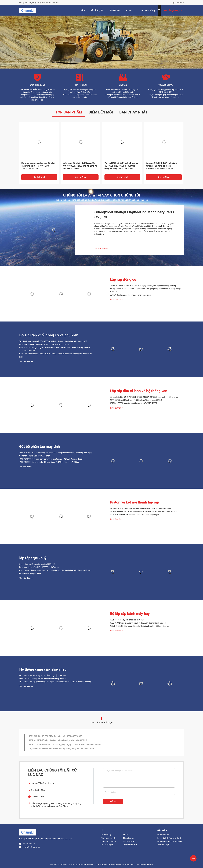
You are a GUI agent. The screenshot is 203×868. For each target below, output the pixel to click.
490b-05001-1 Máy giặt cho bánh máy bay (127, 620)
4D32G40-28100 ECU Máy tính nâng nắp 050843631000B (55, 736)
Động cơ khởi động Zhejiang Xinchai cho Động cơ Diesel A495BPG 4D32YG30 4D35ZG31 (38, 166)
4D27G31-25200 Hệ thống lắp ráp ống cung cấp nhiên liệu (42, 676)
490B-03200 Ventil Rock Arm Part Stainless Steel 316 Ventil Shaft (136, 400)
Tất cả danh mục (163, 845)
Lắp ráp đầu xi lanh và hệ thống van (139, 391)
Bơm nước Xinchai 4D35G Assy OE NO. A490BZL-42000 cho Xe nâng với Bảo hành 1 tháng (80, 166)
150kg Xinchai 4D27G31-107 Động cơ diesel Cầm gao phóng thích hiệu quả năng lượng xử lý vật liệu (146, 290)
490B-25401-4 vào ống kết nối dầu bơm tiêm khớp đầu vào (43, 679)
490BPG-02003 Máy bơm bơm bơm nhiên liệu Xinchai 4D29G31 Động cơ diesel (51, 459)
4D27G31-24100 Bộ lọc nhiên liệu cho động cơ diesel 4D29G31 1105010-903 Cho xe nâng (55, 682)
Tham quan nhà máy (109, 838)
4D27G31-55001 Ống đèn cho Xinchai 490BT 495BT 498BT (133, 403)
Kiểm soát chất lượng (109, 841)
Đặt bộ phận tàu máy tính (40, 447)
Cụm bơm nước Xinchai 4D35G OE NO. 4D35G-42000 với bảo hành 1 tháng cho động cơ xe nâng (55, 355)
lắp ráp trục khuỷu (34, 558)
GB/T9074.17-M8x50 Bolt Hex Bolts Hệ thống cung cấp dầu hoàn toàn (61, 749)
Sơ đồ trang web (129, 841)
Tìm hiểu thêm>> (101, 249)
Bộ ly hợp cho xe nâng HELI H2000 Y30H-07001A (39, 567)
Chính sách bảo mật (130, 845)
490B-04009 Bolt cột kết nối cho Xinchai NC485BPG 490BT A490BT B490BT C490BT (144, 512)
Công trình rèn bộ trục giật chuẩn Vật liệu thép (38, 564)
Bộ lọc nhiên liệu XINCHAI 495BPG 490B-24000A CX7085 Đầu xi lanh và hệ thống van (144, 397)
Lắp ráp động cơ (123, 279)
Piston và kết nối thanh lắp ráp (135, 502)
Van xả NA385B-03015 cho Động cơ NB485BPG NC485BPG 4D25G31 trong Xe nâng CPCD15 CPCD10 (121, 166)
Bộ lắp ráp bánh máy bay (130, 614)
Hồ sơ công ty (106, 835)
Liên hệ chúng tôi (107, 845)
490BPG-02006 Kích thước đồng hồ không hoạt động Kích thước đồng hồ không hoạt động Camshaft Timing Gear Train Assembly (56, 454)
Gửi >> (113, 801)
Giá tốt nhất (39, 177)
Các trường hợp (128, 838)
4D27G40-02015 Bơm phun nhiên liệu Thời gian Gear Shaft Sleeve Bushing (140, 626)
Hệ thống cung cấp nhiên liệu (43, 669)
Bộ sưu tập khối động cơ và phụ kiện (49, 335)
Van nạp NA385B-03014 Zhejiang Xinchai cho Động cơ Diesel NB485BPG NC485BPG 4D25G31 (162, 166)
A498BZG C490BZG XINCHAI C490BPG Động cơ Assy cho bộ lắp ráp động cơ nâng (143, 286)
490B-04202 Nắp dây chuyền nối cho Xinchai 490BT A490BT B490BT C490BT (141, 508)
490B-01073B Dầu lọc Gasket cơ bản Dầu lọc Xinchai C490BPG (58, 740)
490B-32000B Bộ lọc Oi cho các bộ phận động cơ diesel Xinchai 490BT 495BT (65, 744)
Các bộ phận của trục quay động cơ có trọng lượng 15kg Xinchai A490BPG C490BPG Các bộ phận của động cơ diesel (55, 572)
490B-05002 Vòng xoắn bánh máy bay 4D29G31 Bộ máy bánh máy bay (138, 623)
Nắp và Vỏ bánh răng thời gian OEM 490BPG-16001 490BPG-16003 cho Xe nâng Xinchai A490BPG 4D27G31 (55, 349)
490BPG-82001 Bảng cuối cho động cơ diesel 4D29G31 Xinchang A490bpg (49, 462)
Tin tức (125, 835)
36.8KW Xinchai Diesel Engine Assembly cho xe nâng (131, 295)
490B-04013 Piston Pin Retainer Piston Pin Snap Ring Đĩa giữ (134, 515)
